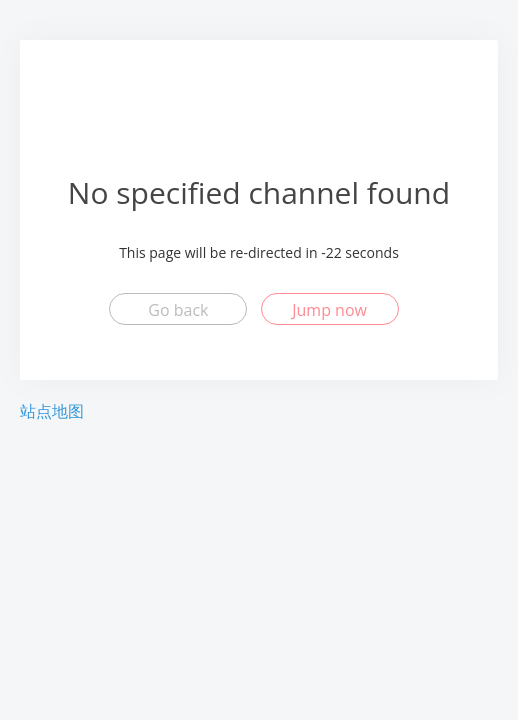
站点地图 (52, 411)
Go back (178, 310)
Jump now (329, 310)
